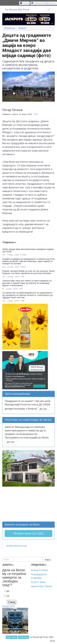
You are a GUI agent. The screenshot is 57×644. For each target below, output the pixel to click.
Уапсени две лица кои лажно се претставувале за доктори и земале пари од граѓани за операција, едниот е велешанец (27, 283)
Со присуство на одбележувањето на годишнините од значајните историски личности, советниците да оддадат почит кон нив (27, 295)
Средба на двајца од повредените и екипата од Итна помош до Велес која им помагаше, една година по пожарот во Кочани (28, 261)
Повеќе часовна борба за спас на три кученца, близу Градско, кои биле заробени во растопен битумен (28, 272)
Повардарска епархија (39, 576)
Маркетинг (12, 637)
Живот (22, 28)
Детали (43, 409)
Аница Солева (39, 570)
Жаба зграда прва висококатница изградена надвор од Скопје (28, 250)
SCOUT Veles (38, 582)
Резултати (8, 606)
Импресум (23, 637)
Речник (26, 3)
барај (47, 560)
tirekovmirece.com (16, 546)
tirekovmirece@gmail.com (45, 3)
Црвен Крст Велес (42, 586)
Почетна (10, 28)
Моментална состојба (29, 533)
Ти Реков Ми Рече (17, 9)
